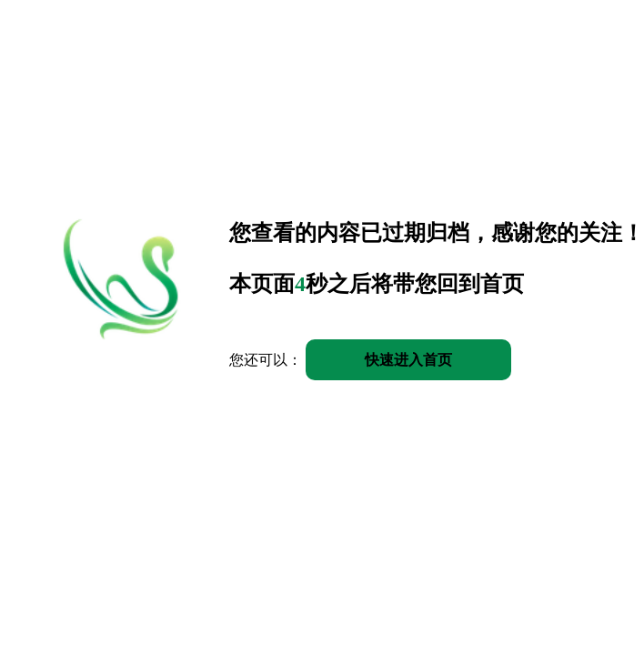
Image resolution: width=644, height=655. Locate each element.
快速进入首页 (408, 360)
